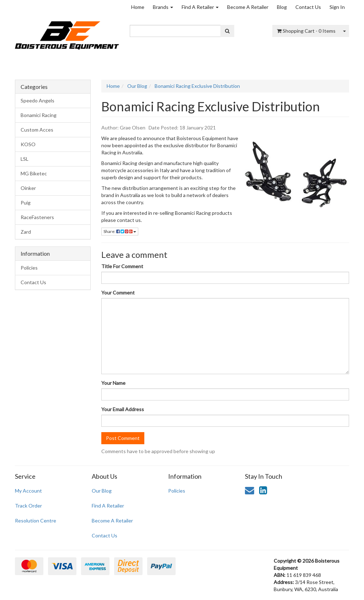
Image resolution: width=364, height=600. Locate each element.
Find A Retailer (200, 7)
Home (138, 7)
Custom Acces (37, 130)
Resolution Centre (36, 521)
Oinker (28, 188)
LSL (25, 159)
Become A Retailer (248, 7)
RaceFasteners (37, 217)
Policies (29, 268)
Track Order (28, 506)
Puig (26, 203)
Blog (282, 7)
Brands (163, 7)
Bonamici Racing (39, 115)
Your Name (113, 383)
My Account (28, 491)
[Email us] (250, 490)
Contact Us (308, 7)
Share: (120, 231)
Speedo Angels (38, 100)
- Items (306, 31)
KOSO (28, 144)
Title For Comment (122, 266)
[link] (263, 490)
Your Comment (118, 293)
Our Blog (102, 491)
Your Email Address (123, 409)
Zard (26, 232)
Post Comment (123, 438)
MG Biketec (34, 173)
